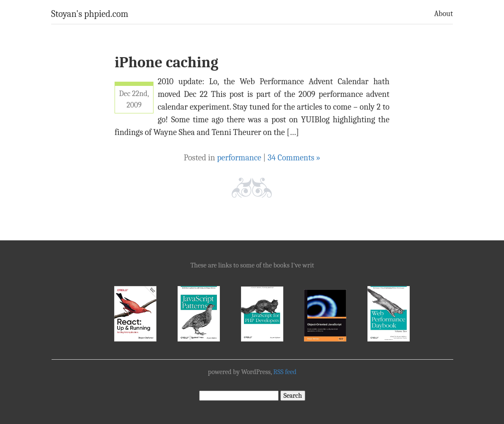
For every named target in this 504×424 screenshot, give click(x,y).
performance (239, 158)
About (444, 14)
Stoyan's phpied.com (90, 14)
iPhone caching (166, 62)
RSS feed (285, 372)
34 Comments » (294, 158)
